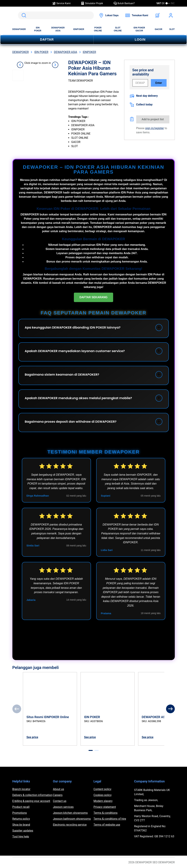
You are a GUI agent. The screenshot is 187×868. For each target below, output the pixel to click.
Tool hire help (21, 837)
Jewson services (63, 807)
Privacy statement (105, 807)
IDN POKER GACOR (139, 29)
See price (32, 737)
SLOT (172, 29)
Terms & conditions (106, 813)
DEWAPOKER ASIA (58, 29)
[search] (56, 15)
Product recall (21, 807)
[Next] (170, 709)
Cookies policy (103, 795)
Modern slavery (103, 801)
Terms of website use (107, 825)
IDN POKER (38, 29)
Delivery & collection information (32, 795)
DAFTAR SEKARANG (93, 297)
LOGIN (140, 40)
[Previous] (17, 709)
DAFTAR (47, 40)
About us (58, 789)
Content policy (102, 789)
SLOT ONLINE (118, 29)
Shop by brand (21, 825)
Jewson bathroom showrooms (72, 819)
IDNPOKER (79, 29)
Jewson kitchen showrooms (70, 813)
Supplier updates (23, 831)
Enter (159, 83)
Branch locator (21, 789)
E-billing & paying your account (31, 801)
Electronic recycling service (70, 825)
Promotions (20, 813)
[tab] (91, 750)
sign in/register (154, 128)
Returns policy (21, 819)
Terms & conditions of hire (110, 819)
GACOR (158, 29)
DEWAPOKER (19, 29)
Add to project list (153, 119)
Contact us (60, 801)
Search (23, 15)
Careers (58, 795)
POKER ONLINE (98, 29)
